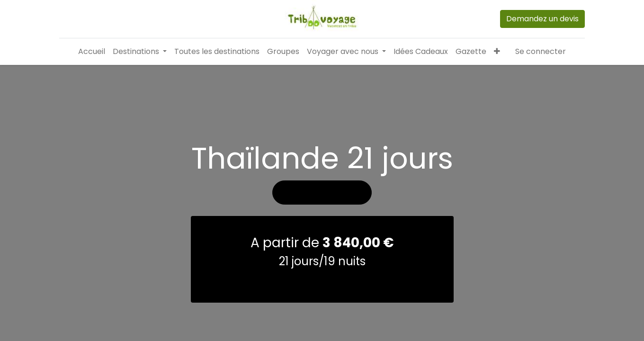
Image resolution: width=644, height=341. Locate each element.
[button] (497, 52)
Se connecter (541, 51)
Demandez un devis (542, 19)
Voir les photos (322, 225)
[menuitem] (92, 52)
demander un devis (322, 314)
